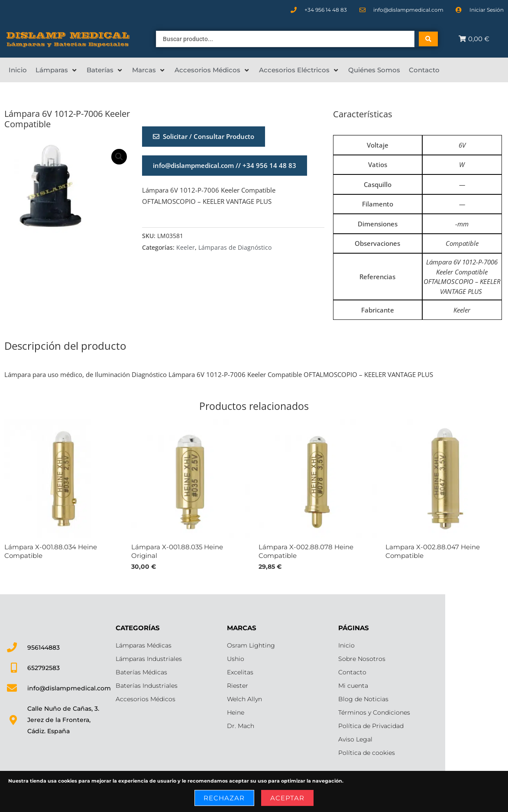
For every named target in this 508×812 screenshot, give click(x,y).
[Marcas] (149, 70)
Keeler (186, 248)
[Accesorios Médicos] (212, 70)
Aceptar (288, 798)
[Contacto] (424, 70)
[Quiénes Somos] (374, 70)
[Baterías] (105, 70)
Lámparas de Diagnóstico (235, 248)
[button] (119, 157)
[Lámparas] (57, 70)
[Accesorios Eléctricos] (299, 70)
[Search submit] (428, 39)
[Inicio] (18, 70)
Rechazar (224, 798)
